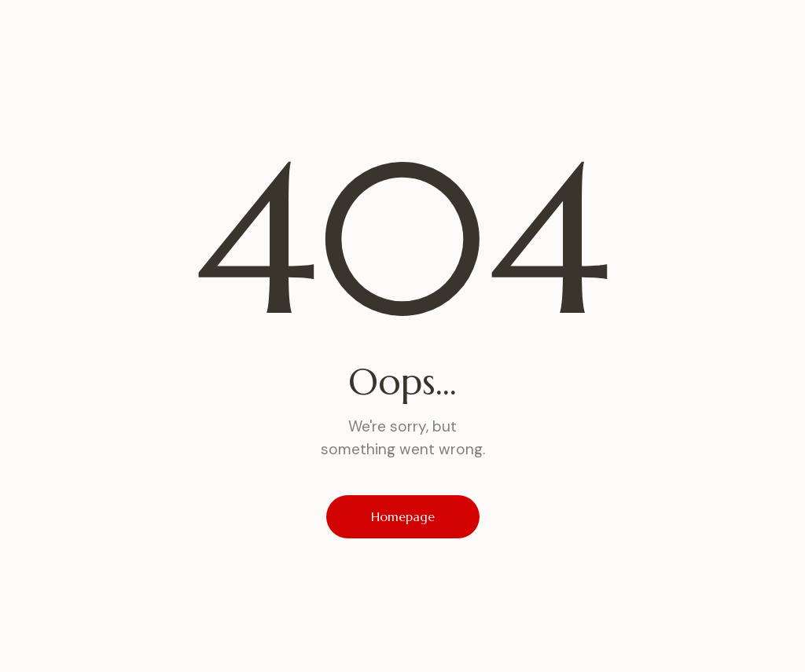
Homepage (403, 516)
